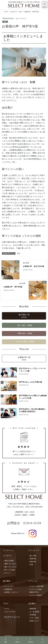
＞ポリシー (7, 573)
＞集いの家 (32, 556)
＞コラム (6, 609)
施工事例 (7, 581)
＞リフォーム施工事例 (36, 586)
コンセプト (7, 556)
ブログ (6, 603)
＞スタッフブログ (9, 612)
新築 (5, 22)
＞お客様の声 (8, 589)
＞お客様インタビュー (11, 592)
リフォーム (33, 581)
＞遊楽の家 (32, 562)
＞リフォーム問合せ (35, 595)
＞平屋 (31, 565)
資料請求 (30, 640)
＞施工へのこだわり (10, 567)
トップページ (8, 550)
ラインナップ (34, 550)
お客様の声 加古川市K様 (33, 266)
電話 (6, 640)
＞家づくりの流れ (9, 570)
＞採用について (34, 621)
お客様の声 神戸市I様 (13, 287)
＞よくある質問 (34, 612)
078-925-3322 (18, 507)
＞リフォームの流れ (35, 589)
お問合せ (18, 640)
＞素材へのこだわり (10, 564)
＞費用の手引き (34, 592)
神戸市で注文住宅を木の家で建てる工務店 (28, 636)
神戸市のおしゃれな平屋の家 (30, 382)
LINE (42, 640)
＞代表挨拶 (32, 615)
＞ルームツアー (8, 586)
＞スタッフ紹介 (34, 618)
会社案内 (32, 603)
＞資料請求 (32, 609)
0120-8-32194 (32, 523)
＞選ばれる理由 (8, 561)
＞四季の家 (32, 559)
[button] (24, 316)
